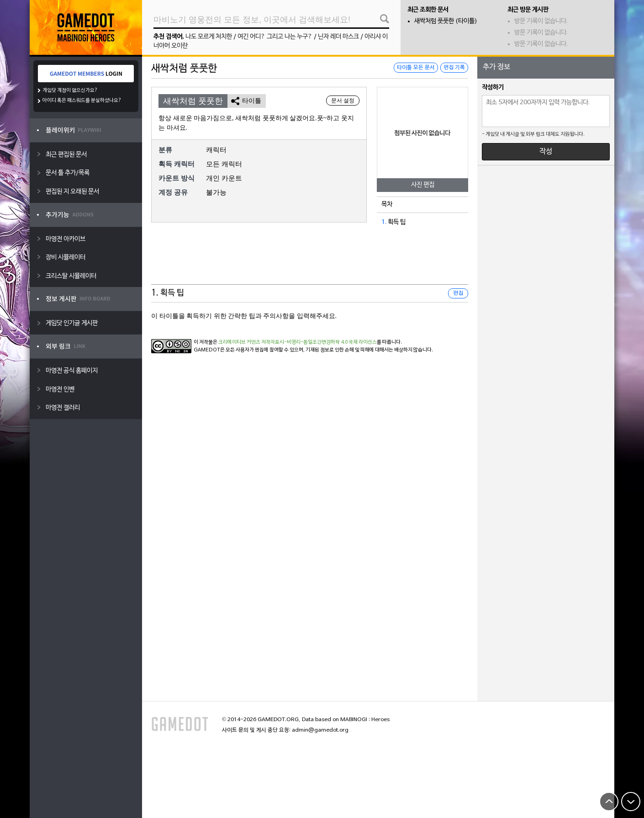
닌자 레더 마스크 (338, 37)
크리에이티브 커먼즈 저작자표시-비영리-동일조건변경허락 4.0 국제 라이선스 (298, 342)
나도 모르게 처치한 (209, 37)
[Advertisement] (310, 262)
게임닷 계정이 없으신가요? (70, 90)
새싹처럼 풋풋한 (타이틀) (446, 21)
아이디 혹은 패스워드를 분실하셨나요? (82, 101)
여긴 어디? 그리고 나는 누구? (275, 37)
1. (384, 222)
